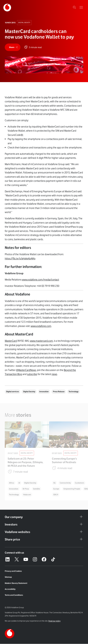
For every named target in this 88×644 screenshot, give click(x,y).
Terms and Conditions (14, 595)
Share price (44, 539)
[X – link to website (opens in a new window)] (17, 559)
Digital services (13, 392)
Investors (44, 524)
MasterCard (11, 341)
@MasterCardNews (26, 370)
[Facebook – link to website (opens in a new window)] (44, 559)
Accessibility (10, 589)
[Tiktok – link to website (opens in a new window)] (53, 559)
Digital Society (24, 23)
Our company (44, 517)
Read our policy (54, 621)
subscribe (32, 374)
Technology (74, 392)
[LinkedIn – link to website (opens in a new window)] (7, 559)
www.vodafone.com (41, 326)
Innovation (44, 392)
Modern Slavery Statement (16, 583)
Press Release (59, 392)
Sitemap (8, 577)
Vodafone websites (44, 532)
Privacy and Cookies (13, 571)
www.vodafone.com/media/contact (41, 280)
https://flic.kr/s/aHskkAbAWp (20, 259)
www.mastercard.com (41, 341)
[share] (13, 47)
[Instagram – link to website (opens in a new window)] (35, 559)
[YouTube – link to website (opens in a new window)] (26, 559)
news (54, 374)
